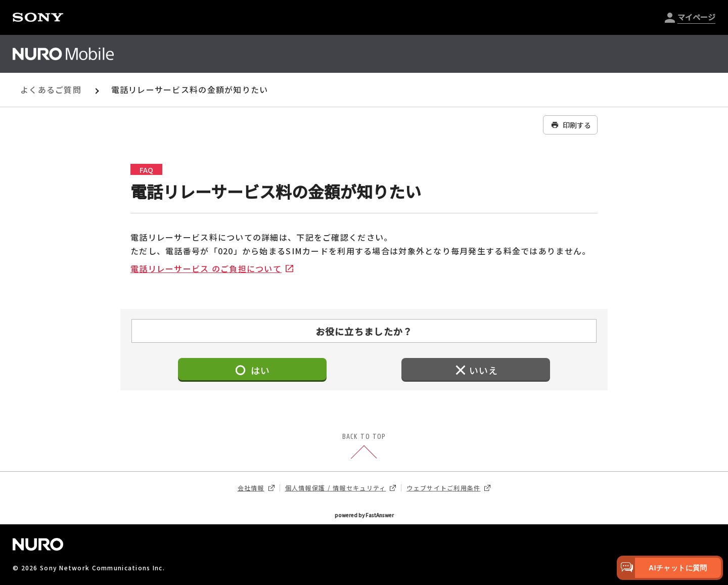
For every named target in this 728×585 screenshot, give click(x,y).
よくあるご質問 (51, 89)
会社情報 (256, 488)
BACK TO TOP (364, 447)
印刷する (570, 125)
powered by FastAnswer (364, 515)
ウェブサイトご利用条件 (448, 488)
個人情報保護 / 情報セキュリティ (341, 488)
